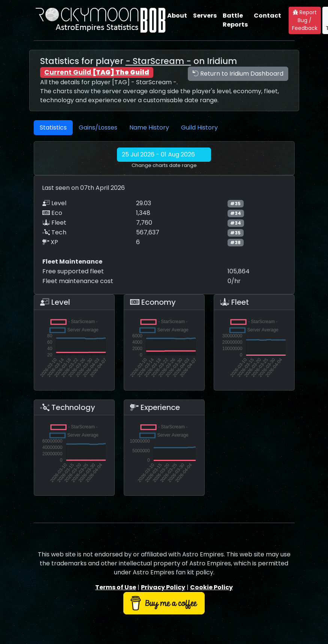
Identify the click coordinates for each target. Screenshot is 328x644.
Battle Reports (235, 20)
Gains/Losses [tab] (98, 127)
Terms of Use (116, 587)
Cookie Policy (211, 587)
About (177, 16)
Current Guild (97, 72)
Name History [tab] (149, 127)
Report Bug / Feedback (305, 20)
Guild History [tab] (199, 127)
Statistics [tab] (53, 127)
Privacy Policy (163, 587)
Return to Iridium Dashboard (238, 74)
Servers (205, 16)
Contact (267, 16)
